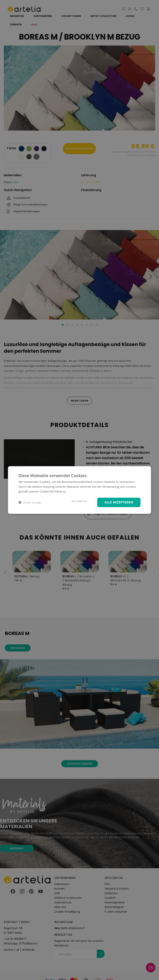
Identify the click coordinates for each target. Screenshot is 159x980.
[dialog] (79, 490)
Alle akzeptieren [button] (118, 502)
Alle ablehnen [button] (77, 501)
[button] (30, 502)
